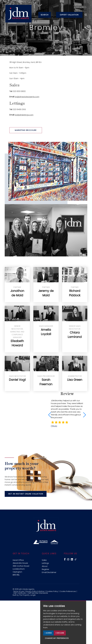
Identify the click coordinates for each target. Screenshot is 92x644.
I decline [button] (60, 633)
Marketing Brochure (26, 130)
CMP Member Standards (38, 593)
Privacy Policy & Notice (35, 591)
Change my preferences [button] (57, 638)
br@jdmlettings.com (24, 115)
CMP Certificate (20, 593)
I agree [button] (48, 633)
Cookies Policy (52, 591)
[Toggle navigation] (86, 14)
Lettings (45, 563)
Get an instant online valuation (26, 494)
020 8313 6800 (19, 91)
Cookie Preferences (68, 591)
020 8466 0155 (19, 109)
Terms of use (19, 591)
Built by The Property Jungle (24, 595)
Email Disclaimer (49, 572)
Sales (44, 560)
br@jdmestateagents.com (27, 97)
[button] (85, 415)
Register (45, 569)
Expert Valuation (69, 15)
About (45, 566)
